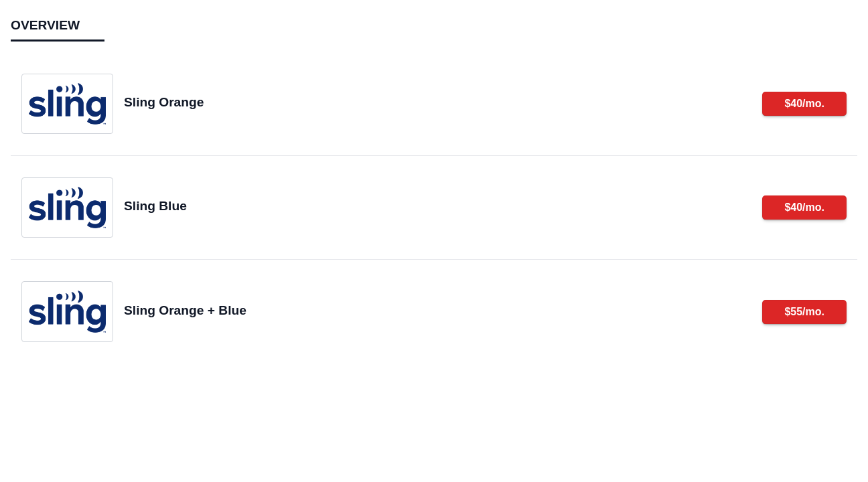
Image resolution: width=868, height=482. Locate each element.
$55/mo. (804, 312)
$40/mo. (804, 103)
